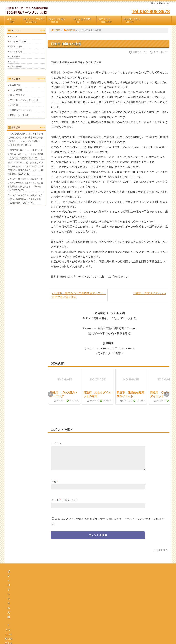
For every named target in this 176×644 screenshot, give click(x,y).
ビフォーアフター (35, 21)
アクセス (110, 21)
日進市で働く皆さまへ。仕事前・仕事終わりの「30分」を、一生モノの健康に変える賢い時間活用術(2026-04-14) (25, 154)
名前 (54, 485)
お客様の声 (15, 57)
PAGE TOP (160, 554)
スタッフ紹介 (60, 21)
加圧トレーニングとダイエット (24, 100)
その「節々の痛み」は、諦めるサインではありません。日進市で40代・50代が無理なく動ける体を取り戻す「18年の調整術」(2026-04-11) (26, 168)
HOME (56, 30)
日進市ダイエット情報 (20, 110)
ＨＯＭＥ (14, 37)
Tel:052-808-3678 (151, 11)
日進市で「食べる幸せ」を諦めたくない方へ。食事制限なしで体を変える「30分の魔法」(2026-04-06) (25, 199)
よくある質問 (85, 21)
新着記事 (70, 30)
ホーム (14, 21)
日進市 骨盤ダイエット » (149, 293)
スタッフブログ (17, 95)
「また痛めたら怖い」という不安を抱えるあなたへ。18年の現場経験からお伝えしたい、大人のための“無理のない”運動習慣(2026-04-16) (25, 139)
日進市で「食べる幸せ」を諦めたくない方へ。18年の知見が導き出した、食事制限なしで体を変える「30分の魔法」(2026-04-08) (25, 185)
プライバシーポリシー (89, 607)
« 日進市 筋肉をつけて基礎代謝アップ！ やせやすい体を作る (79, 295)
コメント (56, 443)
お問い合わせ (135, 21)
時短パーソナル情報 (19, 115)
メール (55, 504)
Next (167, 394)
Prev (51, 394)
